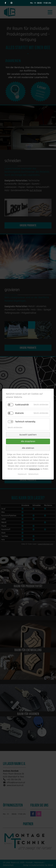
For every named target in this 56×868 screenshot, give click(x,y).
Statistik (19, 413)
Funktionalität (22, 405)
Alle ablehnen (28, 448)
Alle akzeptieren (28, 441)
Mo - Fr (33, 3)
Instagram (11, 3)
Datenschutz (34, 469)
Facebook (5, 3)
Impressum (22, 474)
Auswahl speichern (28, 435)
